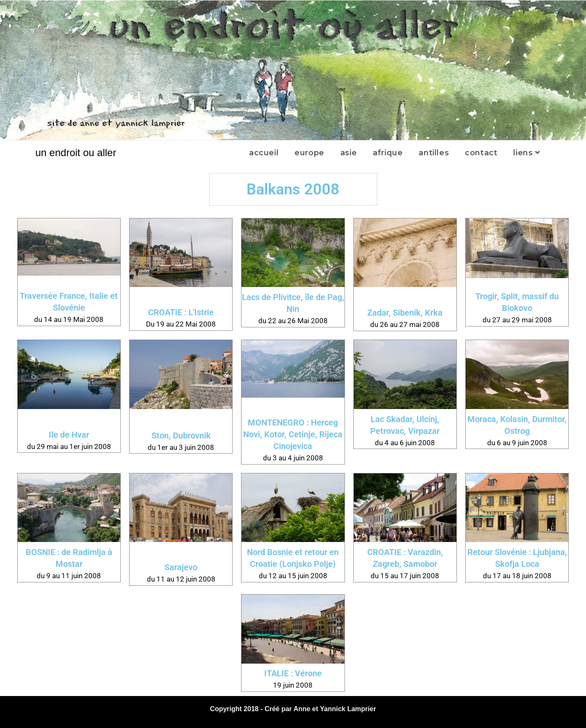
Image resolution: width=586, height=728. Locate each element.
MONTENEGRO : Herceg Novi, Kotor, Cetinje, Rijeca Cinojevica (293, 434)
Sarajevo (181, 567)
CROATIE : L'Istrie (181, 312)
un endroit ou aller (76, 153)
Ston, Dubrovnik (181, 436)
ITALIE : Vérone (293, 673)
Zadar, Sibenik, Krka (405, 313)
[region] (293, 70)
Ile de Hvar (69, 435)
